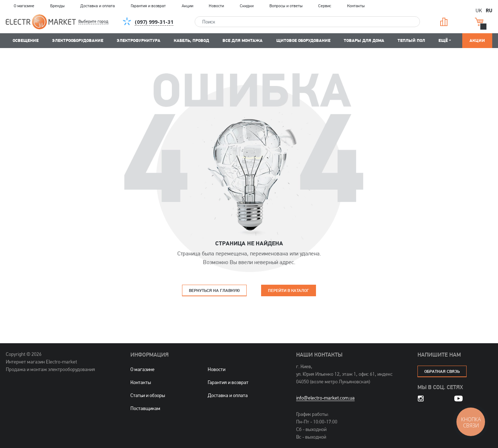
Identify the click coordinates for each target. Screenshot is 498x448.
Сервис (325, 6)
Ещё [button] (443, 40)
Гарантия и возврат (148, 6)
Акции (187, 6)
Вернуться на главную (214, 290)
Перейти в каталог (289, 290)
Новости (216, 6)
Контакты (356, 6)
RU (489, 10)
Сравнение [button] (444, 22)
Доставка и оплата (98, 6)
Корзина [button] (479, 22)
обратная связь (442, 371)
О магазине (24, 6)
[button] (99, 22)
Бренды (57, 6)
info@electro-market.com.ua (325, 398)
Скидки (247, 6)
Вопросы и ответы (286, 6)
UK (479, 10)
